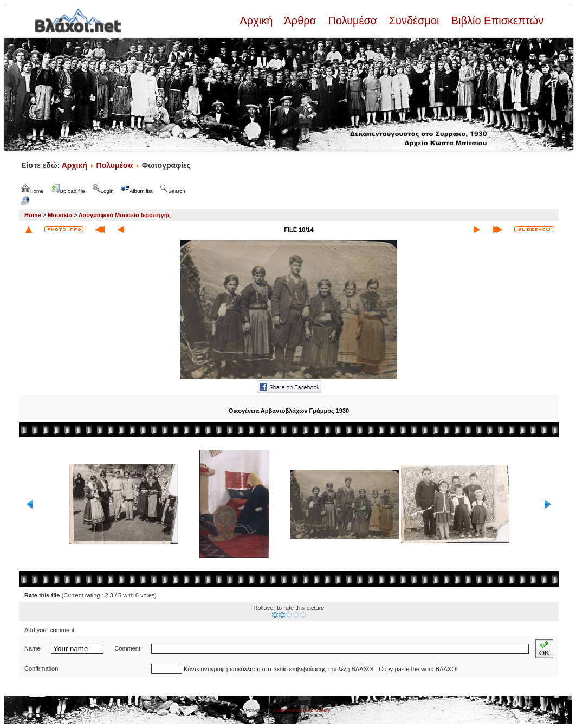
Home (33, 215)
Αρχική (257, 21)
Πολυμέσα (352, 21)
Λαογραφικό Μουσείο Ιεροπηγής (125, 215)
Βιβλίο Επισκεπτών (496, 21)
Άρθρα (300, 21)
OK (544, 649)
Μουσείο (60, 215)
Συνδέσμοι (414, 21)
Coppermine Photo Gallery (301, 710)
